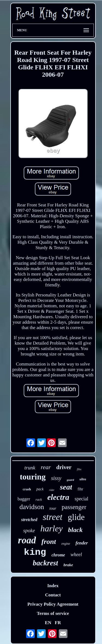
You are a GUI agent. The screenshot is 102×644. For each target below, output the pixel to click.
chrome (58, 555)
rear (46, 467)
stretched (29, 520)
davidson (32, 507)
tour (53, 508)
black (75, 530)
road (27, 540)
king (35, 552)
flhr (80, 489)
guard (70, 480)
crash (27, 489)
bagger (24, 499)
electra (58, 497)
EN (48, 623)
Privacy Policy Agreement (53, 604)
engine (66, 544)
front (49, 542)
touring (33, 477)
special (81, 499)
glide (76, 517)
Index (53, 586)
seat (66, 487)
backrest (46, 563)
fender (82, 543)
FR (58, 623)
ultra (83, 479)
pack (40, 489)
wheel (76, 555)
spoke (29, 530)
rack (39, 499)
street (52, 517)
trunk (30, 468)
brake (68, 565)
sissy (56, 478)
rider (52, 490)
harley (52, 528)
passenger (74, 507)
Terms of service (53, 613)
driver (64, 467)
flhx (79, 469)
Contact (53, 595)
